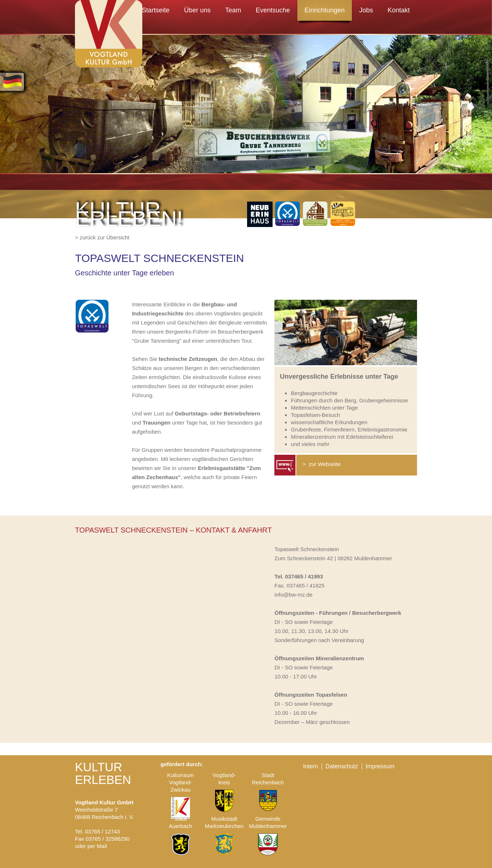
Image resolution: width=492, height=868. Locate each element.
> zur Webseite (321, 464)
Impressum (380, 766)
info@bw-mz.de (293, 595)
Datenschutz (342, 766)
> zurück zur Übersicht (102, 237)
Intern (311, 766)
